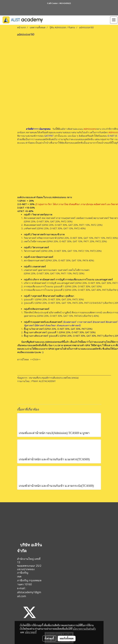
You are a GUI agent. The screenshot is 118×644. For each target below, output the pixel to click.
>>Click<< (35, 359)
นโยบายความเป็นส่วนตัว (84, 629)
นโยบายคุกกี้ (31, 632)
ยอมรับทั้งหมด (67, 638)
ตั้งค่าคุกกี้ (49, 638)
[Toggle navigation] (114, 20)
